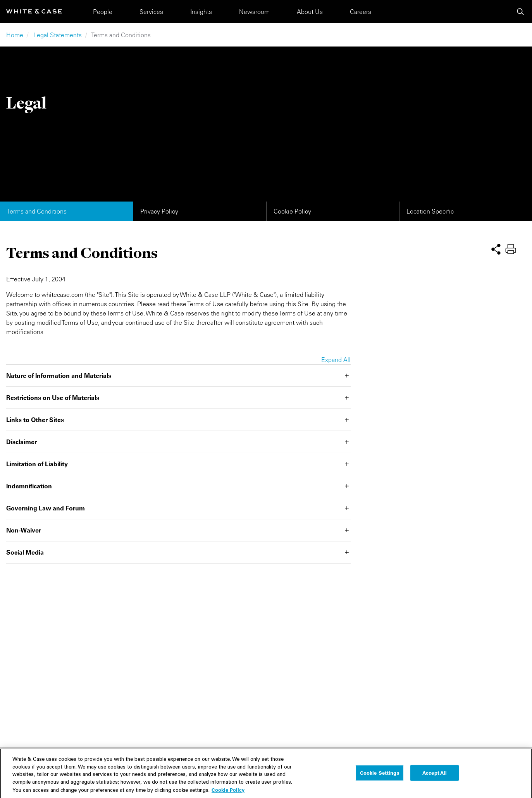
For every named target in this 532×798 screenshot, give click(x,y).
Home (15, 35)
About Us (310, 12)
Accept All (435, 779)
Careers (361, 12)
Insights (201, 12)
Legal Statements (58, 35)
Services (151, 12)
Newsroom (254, 12)
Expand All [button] (336, 360)
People (103, 12)
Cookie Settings (380, 779)
